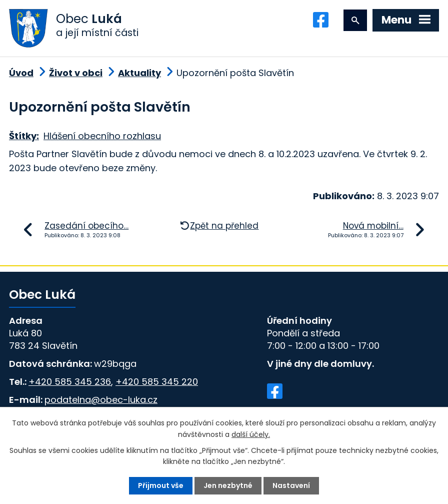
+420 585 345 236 (70, 382)
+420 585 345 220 (157, 382)
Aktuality (139, 73)
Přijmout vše (161, 485)
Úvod (21, 73)
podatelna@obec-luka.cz (101, 400)
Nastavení (291, 485)
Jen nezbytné (228, 485)
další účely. (251, 434)
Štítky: (24, 136)
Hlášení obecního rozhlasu (102, 136)
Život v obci (76, 73)
